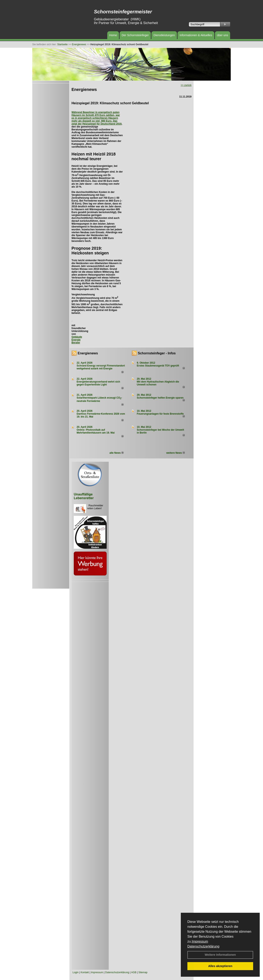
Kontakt (85, 972)
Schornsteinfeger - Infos (157, 353)
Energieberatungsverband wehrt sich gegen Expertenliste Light (98, 383)
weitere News (175, 453)
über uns (223, 35)
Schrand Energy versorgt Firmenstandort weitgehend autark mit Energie (101, 367)
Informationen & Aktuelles (196, 35)
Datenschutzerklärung (203, 946)
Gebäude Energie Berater (77, 340)
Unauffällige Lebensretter (84, 496)
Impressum (200, 941)
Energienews (88, 353)
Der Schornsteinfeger (135, 35)
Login (76, 972)
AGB (134, 972)
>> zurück (186, 85)
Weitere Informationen (220, 955)
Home (113, 35)
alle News (117, 453)
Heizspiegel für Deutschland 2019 (102, 124)
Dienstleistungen (164, 35)
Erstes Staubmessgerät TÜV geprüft (158, 366)
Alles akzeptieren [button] (220, 966)
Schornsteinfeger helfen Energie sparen (160, 398)
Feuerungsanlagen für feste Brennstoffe (160, 414)
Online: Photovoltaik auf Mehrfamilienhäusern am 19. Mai (96, 431)
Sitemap (143, 972)
